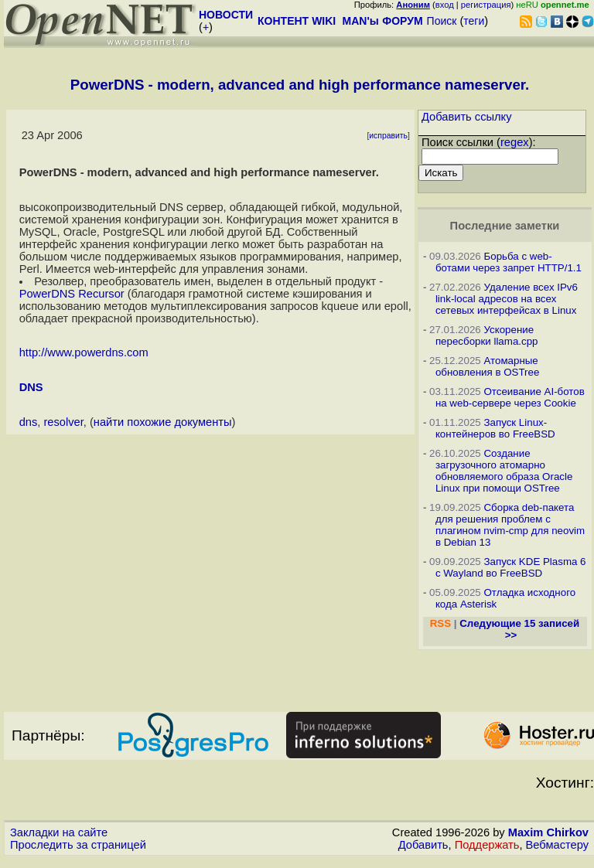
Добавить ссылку (467, 117)
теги (474, 21)
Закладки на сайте (59, 832)
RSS (440, 623)
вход (445, 5)
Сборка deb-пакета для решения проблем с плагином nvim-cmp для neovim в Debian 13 (510, 525)
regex (515, 142)
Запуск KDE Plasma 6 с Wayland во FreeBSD (511, 567)
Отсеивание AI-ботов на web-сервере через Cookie (510, 397)
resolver (63, 422)
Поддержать (487, 845)
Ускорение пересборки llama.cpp (487, 335)
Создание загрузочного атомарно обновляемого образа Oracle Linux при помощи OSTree (504, 471)
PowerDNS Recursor (72, 294)
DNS (31, 387)
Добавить (423, 845)
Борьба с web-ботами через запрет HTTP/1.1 (509, 262)
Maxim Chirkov (548, 832)
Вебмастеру (557, 845)
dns (29, 422)
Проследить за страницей (78, 845)
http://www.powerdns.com (84, 352)
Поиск (442, 21)
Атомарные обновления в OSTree (487, 366)
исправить (388, 136)
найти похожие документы (163, 422)
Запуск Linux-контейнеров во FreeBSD (495, 428)
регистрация (486, 5)
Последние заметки (505, 226)
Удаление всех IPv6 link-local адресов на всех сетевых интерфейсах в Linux (507, 299)
